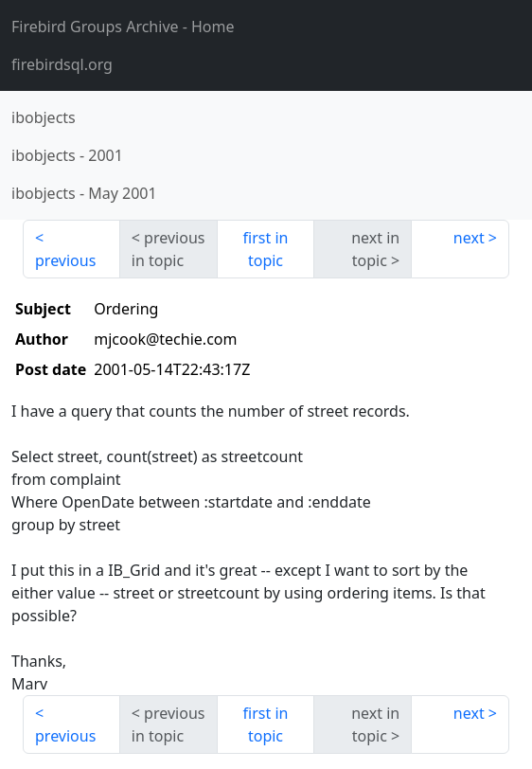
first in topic (266, 249)
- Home (123, 27)
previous (65, 260)
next (469, 238)
